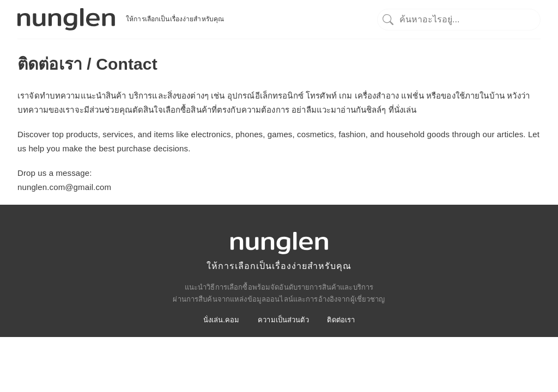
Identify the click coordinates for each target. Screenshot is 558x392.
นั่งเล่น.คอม (222, 320)
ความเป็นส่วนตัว (283, 320)
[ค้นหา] (459, 19)
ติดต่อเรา (341, 320)
